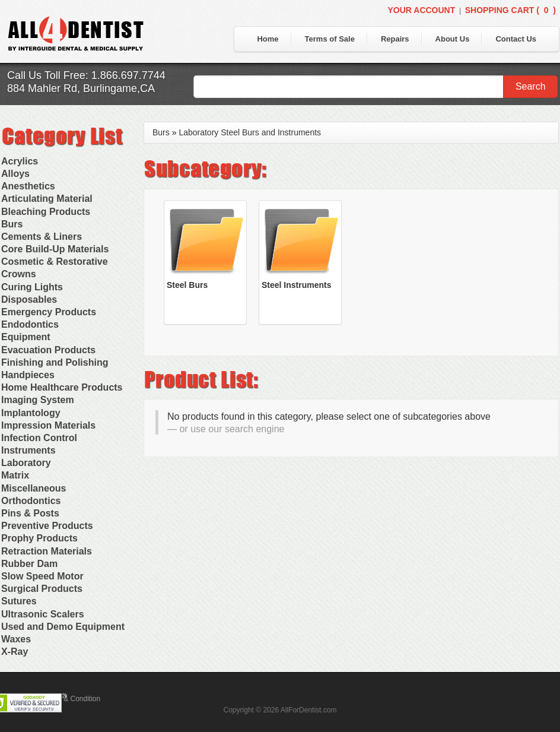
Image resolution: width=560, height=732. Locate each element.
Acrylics (20, 161)
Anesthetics (28, 186)
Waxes (16, 639)
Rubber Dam (29, 564)
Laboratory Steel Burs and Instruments (250, 132)
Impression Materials (48, 425)
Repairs (395, 39)
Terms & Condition (71, 699)
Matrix (15, 475)
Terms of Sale (330, 39)
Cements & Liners (42, 237)
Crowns (19, 274)
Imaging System (38, 400)
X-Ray (15, 652)
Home (268, 39)
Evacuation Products (48, 350)
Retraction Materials (47, 551)
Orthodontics (31, 501)
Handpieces (28, 375)
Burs (12, 224)
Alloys (15, 174)
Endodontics (30, 324)
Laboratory (26, 463)
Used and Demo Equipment (63, 627)
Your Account (421, 10)
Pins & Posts (30, 513)
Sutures (19, 601)
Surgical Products (42, 589)
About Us (453, 39)
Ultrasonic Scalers (43, 614)
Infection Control (39, 438)
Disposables (29, 300)
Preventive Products (47, 526)
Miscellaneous (34, 488)
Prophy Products (39, 538)
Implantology (31, 413)
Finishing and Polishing (55, 362)
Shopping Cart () (510, 10)
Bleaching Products (46, 212)
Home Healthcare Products (62, 387)
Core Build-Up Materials (55, 249)
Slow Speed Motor (42, 576)
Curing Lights (32, 287)
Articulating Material (47, 199)
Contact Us (516, 39)
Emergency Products (49, 312)
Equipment (26, 337)
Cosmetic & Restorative (55, 262)
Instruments (28, 450)
